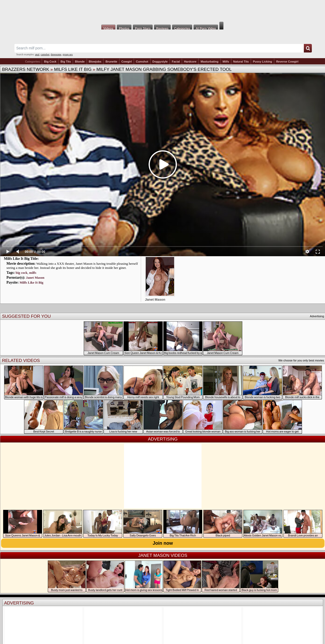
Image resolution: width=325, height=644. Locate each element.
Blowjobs (95, 62)
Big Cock (50, 62)
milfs (33, 273)
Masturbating (209, 62)
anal (37, 54)
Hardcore (190, 62)
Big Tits (66, 62)
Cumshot (142, 62)
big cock (21, 273)
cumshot (45, 54)
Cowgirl (127, 62)
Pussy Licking (262, 62)
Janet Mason (35, 278)
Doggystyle (160, 62)
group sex (68, 54)
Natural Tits (241, 62)
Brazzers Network (26, 69)
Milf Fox (162, 11)
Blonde (80, 62)
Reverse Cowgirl (287, 62)
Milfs (226, 62)
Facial (176, 62)
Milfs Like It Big (73, 69)
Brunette (111, 62)
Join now (163, 543)
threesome (56, 54)
